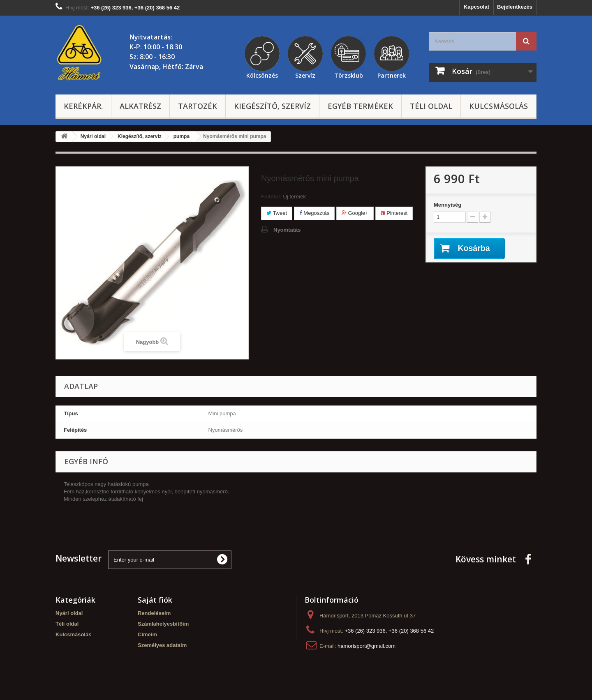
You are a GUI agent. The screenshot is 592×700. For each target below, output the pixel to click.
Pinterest (394, 213)
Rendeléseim (154, 613)
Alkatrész (140, 106)
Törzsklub (349, 74)
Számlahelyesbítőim (163, 624)
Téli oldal (431, 106)
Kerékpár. (83, 106)
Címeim (147, 634)
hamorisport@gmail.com (367, 646)
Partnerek (392, 74)
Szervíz (305, 74)
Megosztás (314, 213)
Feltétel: (271, 197)
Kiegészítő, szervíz (272, 106)
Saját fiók (155, 600)
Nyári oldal (69, 613)
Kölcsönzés (262, 74)
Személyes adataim (162, 645)
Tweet (277, 213)
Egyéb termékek (360, 106)
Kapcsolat (476, 7)
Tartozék (198, 106)
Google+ (355, 213)
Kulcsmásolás (498, 106)
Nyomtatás (287, 230)
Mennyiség (447, 205)
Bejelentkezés (515, 7)
